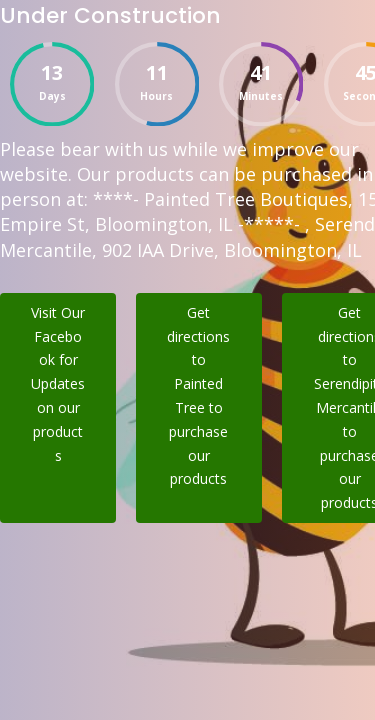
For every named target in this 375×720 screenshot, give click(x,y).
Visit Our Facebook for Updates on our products (58, 384)
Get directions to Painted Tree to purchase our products (198, 396)
